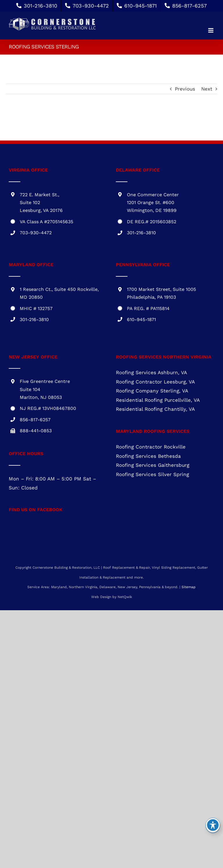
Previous (185, 89)
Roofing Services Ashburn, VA (151, 372)
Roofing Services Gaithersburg (153, 465)
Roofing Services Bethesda (148, 456)
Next (207, 89)
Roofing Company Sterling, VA (152, 391)
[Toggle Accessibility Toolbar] (213, 825)
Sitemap (189, 587)
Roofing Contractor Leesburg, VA (155, 382)
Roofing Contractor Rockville (151, 447)
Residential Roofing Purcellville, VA (158, 400)
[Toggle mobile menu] (211, 30)
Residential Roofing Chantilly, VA (155, 409)
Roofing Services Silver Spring (152, 474)
